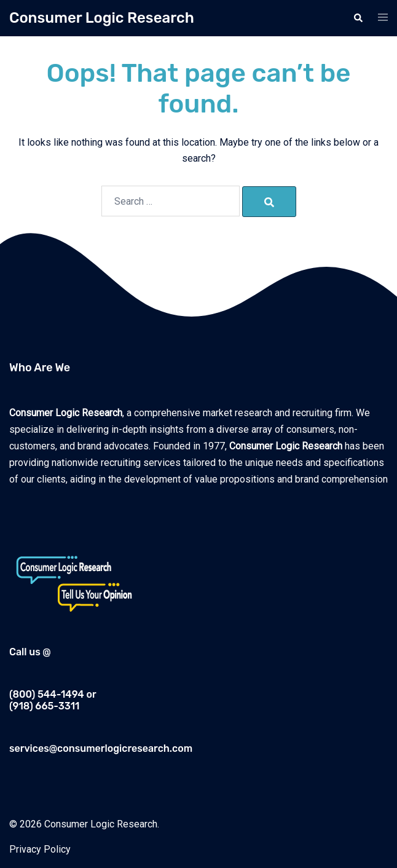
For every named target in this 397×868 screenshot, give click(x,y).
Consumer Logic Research (102, 18)
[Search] (269, 202)
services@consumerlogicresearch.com (101, 748)
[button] (358, 18)
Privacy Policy (40, 849)
